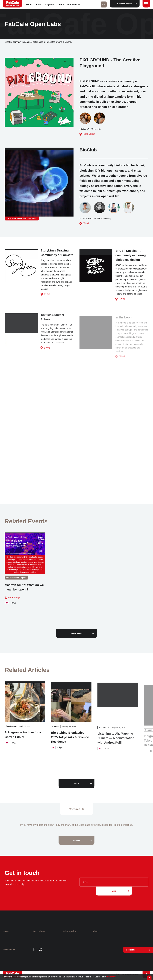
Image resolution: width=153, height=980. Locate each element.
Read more (111, 977)
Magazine (49, 4)
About (61, 4)
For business (39, 931)
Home (6, 931)
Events (29, 4)
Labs (39, 4)
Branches (74, 4)
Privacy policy (69, 931)
